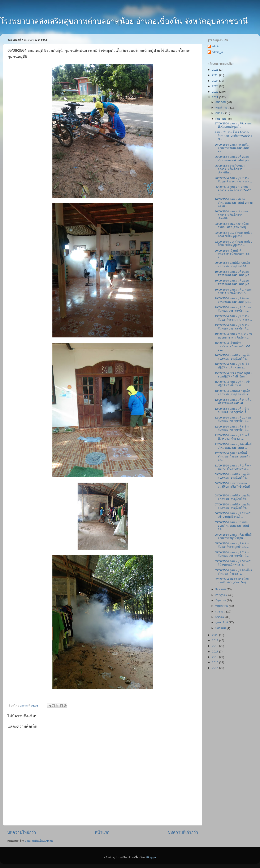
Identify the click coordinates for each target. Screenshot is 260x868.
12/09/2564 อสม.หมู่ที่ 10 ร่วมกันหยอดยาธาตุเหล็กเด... (233, 419)
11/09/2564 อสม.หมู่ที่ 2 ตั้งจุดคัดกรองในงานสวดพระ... (233, 467)
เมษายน (221, 612)
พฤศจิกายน (223, 108)
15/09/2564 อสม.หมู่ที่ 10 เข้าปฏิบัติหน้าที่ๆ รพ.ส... (233, 384)
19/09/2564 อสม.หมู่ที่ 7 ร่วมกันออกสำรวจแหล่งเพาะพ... (233, 318)
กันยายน (221, 119)
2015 (216, 662)
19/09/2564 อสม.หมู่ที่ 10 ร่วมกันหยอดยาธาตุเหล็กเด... (233, 309)
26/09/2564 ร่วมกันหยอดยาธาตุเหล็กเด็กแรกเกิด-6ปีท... (230, 169)
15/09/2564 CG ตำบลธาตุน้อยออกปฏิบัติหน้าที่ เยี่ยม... (233, 375)
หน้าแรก (102, 832)
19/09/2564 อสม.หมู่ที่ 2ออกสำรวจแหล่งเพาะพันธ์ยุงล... (233, 282)
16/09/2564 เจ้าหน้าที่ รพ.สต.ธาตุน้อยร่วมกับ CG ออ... (233, 346)
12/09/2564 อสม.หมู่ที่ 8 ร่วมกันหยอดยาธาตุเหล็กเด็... (232, 428)
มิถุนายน (221, 600)
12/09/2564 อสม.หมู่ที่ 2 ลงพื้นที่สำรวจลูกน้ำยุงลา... (233, 437)
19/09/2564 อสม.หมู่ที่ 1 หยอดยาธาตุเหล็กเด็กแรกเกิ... (233, 291)
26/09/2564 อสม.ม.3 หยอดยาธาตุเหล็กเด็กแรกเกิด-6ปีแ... (231, 215)
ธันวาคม (221, 102)
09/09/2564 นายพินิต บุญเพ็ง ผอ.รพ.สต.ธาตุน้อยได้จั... (232, 476)
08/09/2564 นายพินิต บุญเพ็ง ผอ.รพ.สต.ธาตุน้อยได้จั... (232, 497)
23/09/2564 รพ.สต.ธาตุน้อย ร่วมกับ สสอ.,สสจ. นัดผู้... (232, 225)
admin (216, 46)
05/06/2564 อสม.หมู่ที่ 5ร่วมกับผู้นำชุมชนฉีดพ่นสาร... (233, 563)
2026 (216, 70)
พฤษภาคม (222, 606)
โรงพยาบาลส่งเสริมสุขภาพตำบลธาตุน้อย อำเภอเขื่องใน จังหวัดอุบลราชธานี (124, 21)
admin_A (217, 52)
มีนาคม (220, 617)
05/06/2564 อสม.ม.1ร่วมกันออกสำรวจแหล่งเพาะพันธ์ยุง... (232, 526)
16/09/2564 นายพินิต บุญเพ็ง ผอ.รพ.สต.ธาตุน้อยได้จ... (232, 357)
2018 (216, 646)
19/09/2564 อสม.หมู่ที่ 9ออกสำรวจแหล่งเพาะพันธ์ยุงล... (233, 273)
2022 (216, 92)
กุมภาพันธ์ (222, 622)
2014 (216, 668)
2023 (216, 86)
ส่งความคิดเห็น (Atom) (39, 841)
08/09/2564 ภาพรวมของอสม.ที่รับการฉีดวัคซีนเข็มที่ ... (232, 487)
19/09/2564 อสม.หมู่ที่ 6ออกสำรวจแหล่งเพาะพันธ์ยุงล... (233, 300)
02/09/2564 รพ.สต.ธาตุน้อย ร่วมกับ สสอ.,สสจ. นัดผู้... (232, 581)
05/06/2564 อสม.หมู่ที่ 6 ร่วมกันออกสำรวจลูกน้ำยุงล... (232, 545)
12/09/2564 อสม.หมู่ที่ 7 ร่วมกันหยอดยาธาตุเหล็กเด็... (232, 410)
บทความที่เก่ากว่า (183, 832)
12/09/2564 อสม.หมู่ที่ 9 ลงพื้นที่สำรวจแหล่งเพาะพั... (233, 401)
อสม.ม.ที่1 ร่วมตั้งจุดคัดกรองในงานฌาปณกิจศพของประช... (233, 136)
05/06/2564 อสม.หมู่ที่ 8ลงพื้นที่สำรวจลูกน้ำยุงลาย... (234, 572)
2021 (216, 97)
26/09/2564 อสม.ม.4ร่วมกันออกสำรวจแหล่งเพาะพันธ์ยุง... (232, 148)
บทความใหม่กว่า (22, 832)
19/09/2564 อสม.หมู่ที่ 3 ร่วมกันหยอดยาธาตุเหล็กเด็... (232, 327)
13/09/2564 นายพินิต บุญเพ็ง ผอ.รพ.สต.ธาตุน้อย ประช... (233, 393)
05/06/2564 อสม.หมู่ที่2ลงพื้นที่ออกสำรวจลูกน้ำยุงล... (233, 536)
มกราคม (221, 628)
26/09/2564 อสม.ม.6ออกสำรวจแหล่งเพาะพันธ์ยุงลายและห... (234, 203)
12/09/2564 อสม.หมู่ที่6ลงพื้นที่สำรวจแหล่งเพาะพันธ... (233, 446)
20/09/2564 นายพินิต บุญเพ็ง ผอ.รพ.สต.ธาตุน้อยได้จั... (232, 264)
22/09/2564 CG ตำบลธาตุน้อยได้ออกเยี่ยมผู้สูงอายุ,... (233, 234)
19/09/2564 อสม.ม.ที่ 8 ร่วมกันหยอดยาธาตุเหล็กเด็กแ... (233, 336)
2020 (216, 635)
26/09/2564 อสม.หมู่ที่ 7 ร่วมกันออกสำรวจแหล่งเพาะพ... (233, 180)
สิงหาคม (221, 589)
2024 (216, 81)
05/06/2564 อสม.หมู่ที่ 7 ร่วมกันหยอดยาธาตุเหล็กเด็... (232, 554)
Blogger (151, 857)
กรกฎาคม (222, 595)
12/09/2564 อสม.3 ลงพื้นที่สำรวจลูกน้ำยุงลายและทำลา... (232, 457)
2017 (216, 652)
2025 (216, 75)
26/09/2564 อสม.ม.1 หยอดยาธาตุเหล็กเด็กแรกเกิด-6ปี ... (233, 190)
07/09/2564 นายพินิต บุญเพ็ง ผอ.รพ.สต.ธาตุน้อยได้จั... (232, 506)
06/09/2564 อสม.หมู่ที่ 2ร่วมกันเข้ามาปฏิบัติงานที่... (233, 515)
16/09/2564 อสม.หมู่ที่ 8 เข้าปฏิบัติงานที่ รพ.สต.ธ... (232, 366)
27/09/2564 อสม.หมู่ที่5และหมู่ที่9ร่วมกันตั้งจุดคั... (233, 125)
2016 (216, 657)
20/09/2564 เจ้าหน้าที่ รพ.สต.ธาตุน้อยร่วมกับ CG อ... (233, 254)
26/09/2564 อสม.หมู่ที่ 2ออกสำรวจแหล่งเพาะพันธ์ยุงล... (233, 158)
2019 (216, 640)
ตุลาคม (220, 113)
